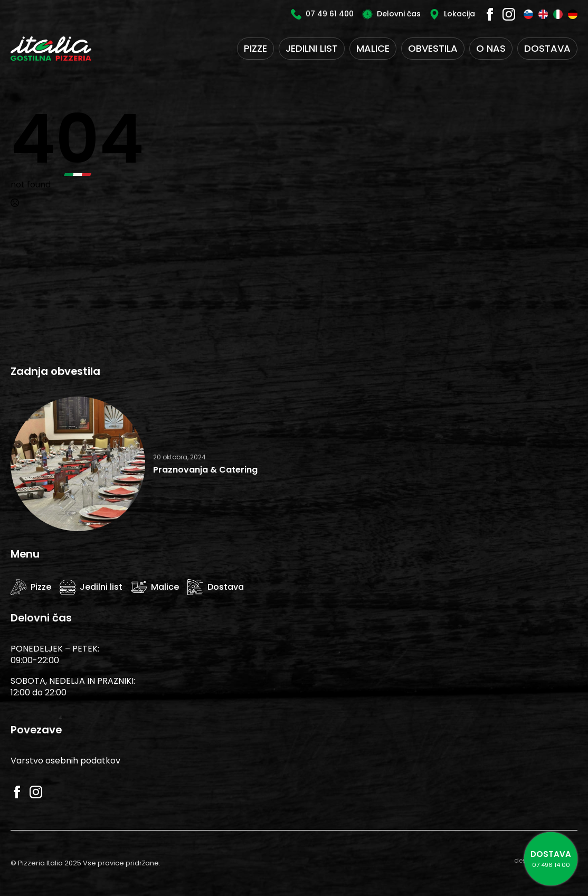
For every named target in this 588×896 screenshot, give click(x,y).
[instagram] (509, 14)
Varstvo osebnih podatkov (65, 761)
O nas (491, 48)
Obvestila (433, 48)
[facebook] (490, 14)
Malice (373, 48)
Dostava (547, 48)
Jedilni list (312, 48)
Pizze (255, 48)
